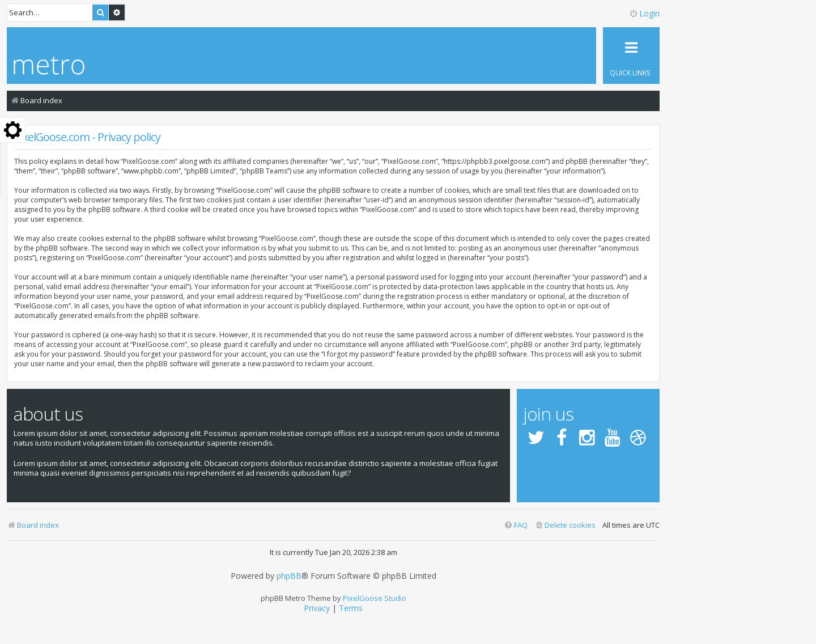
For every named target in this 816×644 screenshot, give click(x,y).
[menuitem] (565, 525)
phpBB (289, 576)
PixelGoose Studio (375, 598)
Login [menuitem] (644, 13)
